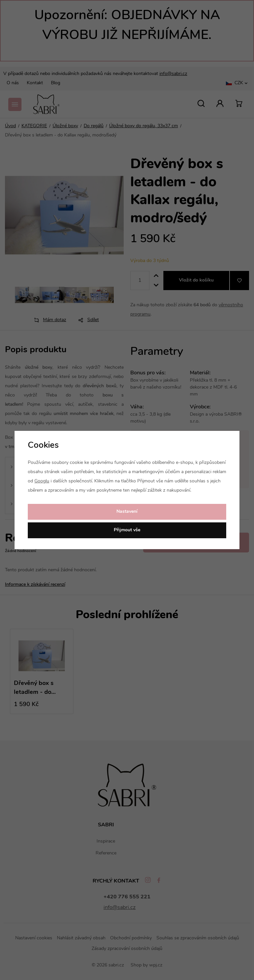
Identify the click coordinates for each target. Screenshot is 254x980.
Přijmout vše (127, 530)
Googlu (42, 481)
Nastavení (127, 512)
